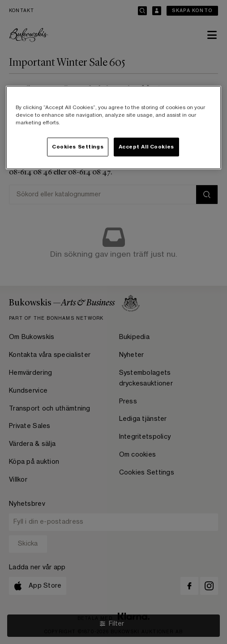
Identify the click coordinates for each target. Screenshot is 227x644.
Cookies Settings (78, 147)
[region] (114, 128)
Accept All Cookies (146, 147)
